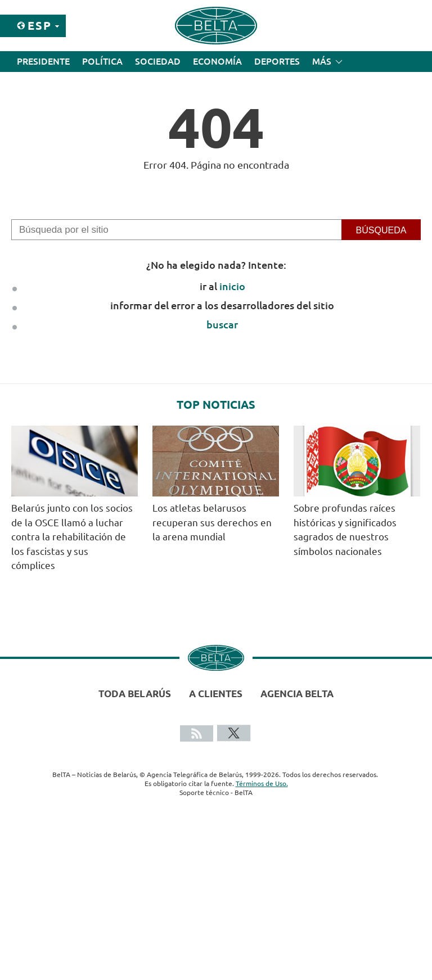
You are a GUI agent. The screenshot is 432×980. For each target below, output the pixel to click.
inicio (232, 286)
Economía (217, 61)
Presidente (43, 61)
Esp (40, 26)
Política (102, 61)
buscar (222, 324)
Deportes (277, 61)
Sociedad (158, 61)
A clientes (216, 694)
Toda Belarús (135, 694)
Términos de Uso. (262, 783)
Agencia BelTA (297, 694)
